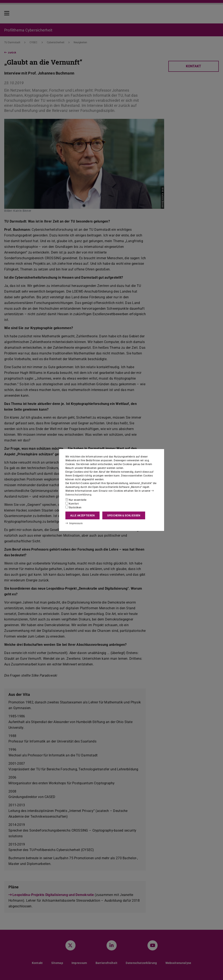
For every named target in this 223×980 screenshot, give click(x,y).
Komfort (72, 504)
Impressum (74, 523)
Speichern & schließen (124, 516)
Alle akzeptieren (82, 516)
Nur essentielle (76, 500)
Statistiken (74, 507)
